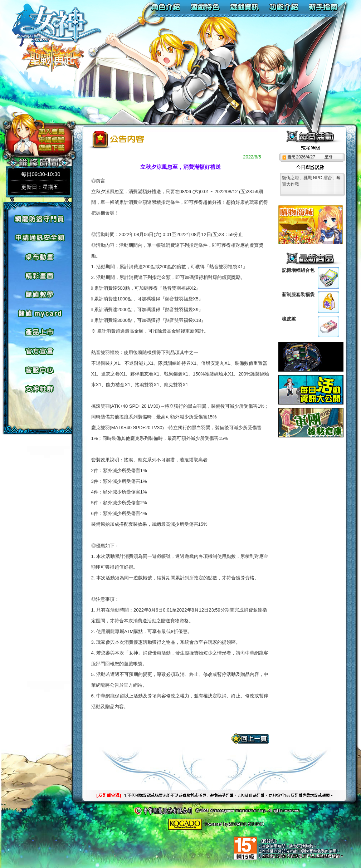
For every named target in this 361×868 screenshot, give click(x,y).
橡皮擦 (289, 319)
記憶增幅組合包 (298, 270)
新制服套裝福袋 (298, 295)
